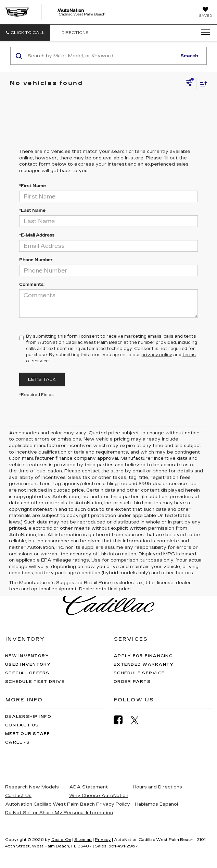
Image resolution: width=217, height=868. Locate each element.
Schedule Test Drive (35, 682)
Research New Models (32, 787)
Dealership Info (28, 717)
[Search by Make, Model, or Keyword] (101, 56)
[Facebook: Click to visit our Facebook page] (122, 720)
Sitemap (83, 840)
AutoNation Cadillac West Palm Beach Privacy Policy (68, 804)
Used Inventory (28, 665)
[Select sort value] (202, 84)
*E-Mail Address (37, 235)
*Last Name (32, 210)
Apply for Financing (143, 656)
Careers (17, 742)
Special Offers (27, 673)
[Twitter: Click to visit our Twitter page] (138, 720)
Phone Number (36, 260)
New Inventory (27, 656)
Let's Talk (42, 379)
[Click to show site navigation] (203, 33)
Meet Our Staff (28, 734)
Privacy (103, 840)
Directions (72, 33)
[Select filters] (189, 84)
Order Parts (132, 682)
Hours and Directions (157, 787)
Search (189, 56)
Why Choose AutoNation (99, 796)
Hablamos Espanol (156, 804)
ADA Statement (88, 787)
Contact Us (22, 725)
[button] (25, 33)
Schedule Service (139, 673)
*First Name (33, 186)
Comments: (32, 285)
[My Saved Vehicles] (205, 13)
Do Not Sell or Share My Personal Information (59, 813)
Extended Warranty (144, 665)
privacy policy (157, 355)
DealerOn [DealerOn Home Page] (61, 840)
